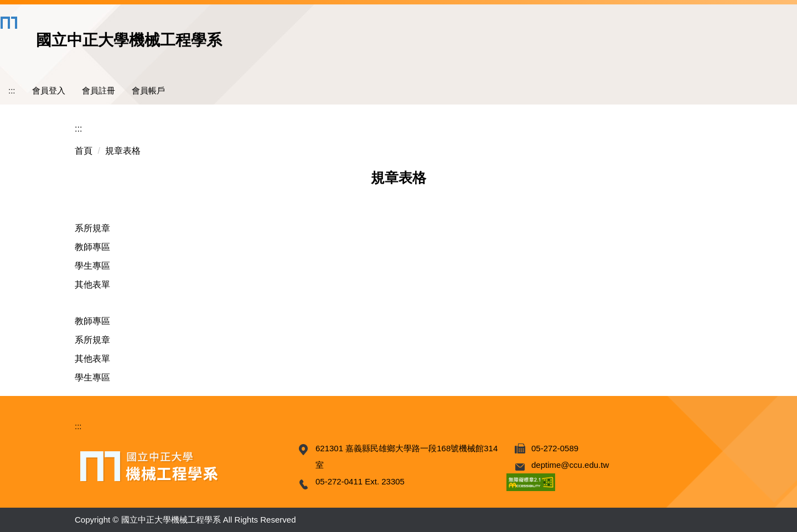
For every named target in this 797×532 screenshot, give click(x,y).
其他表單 (92, 285)
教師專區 (92, 247)
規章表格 (123, 151)
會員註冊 (99, 90)
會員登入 (49, 90)
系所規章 (92, 228)
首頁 (84, 151)
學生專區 (92, 266)
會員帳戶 (148, 90)
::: (12, 90)
